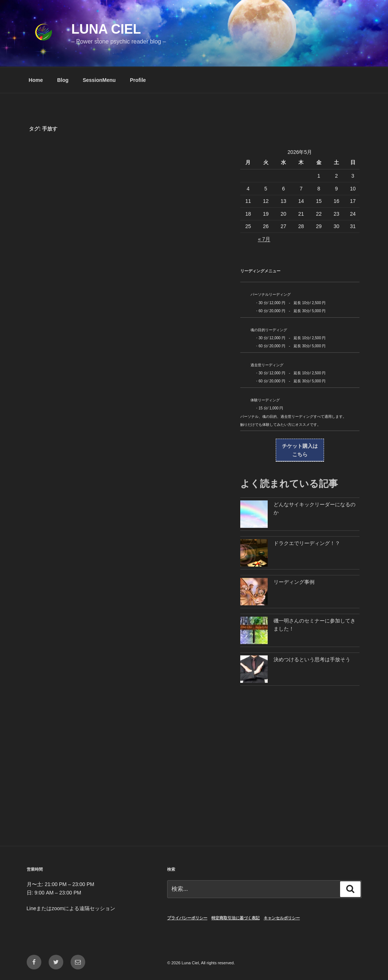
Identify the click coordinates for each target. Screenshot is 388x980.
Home (36, 80)
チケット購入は (300, 451)
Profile (138, 80)
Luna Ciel (106, 29)
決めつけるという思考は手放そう (312, 659)
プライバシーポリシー (187, 918)
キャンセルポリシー (282, 918)
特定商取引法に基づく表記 (236, 918)
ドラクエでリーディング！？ (307, 543)
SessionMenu (99, 80)
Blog (63, 80)
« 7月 (264, 239)
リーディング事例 (294, 582)
